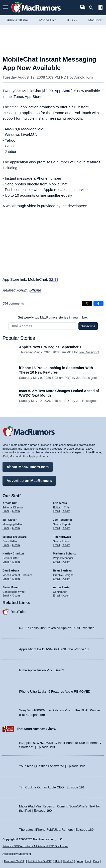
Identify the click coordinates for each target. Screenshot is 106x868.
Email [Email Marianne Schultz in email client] (57, 562)
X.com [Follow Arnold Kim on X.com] (16, 511)
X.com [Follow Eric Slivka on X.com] (66, 511)
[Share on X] (87, 304)
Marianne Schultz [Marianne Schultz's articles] (64, 553)
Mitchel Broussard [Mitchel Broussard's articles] (15, 537)
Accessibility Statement (17, 854)
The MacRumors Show (36, 729)
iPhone (35, 290)
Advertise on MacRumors (29, 481)
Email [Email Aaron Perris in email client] (57, 596)
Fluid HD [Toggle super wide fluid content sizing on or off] (68, 861)
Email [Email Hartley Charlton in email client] (6, 562)
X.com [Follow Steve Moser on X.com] (16, 596)
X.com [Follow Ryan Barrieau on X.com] (66, 579)
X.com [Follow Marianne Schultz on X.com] (66, 562)
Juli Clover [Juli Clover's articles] (10, 520)
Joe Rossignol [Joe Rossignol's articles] (63, 520)
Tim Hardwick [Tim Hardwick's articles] (62, 537)
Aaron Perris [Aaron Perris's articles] (61, 587)
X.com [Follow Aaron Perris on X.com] (66, 596)
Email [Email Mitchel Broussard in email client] (6, 545)
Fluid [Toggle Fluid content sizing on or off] (57, 861)
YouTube (19, 612)
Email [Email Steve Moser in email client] (6, 596)
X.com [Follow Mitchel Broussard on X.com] (16, 545)
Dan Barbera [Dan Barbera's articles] (11, 570)
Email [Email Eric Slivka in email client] (57, 511)
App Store (63, 91)
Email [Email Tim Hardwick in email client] (57, 545)
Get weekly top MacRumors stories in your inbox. (53, 317)
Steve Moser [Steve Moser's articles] (11, 587)
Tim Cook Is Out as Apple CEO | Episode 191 (52, 787)
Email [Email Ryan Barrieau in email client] (57, 579)
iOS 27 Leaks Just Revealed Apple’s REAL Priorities (57, 628)
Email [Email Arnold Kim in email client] (6, 511)
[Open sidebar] (100, 8)
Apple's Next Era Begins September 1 (50, 347)
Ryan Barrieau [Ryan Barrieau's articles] (63, 570)
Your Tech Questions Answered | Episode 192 (52, 766)
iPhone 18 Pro (18, 20)
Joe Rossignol (89, 352)
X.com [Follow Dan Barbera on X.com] (16, 579)
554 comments (13, 303)
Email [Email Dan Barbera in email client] (6, 579)
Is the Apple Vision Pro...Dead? (42, 670)
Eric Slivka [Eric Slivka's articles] (60, 503)
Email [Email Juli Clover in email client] (6, 528)
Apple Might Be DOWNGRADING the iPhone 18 (54, 649)
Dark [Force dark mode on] (96, 861)
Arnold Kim (84, 77)
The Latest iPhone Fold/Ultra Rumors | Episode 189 (56, 830)
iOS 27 (72, 20)
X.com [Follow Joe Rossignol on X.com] (66, 528)
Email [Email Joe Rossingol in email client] (57, 528)
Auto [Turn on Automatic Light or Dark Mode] (80, 861)
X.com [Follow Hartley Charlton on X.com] (16, 562)
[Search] (93, 8)
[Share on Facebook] (98, 304)
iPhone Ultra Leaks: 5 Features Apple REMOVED (55, 691)
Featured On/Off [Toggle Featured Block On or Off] (14, 861)
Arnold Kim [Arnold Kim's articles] (10, 503)
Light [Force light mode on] (88, 861)
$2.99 (54, 279)
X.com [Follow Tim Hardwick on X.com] (66, 545)
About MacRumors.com (28, 467)
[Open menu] (6, 8)
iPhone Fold (47, 20)
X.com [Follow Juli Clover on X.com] (16, 528)
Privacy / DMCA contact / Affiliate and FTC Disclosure (35, 846)
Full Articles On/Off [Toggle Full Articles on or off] (39, 861)
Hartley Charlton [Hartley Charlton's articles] (13, 553)
